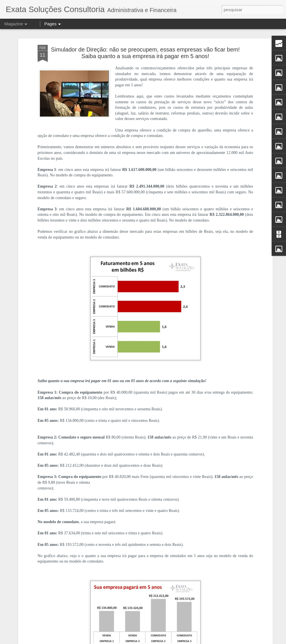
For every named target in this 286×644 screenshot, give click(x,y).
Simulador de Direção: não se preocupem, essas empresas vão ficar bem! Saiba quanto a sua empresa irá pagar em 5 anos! (145, 40)
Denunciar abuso (206, 641)
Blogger (187, 641)
